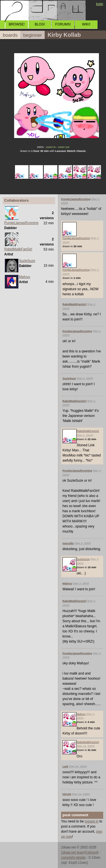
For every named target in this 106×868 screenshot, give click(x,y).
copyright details (73, 858)
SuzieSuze (27, 261)
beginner (33, 35)
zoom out (63, 147)
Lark (65, 766)
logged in (92, 821)
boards (10, 35)
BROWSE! (17, 24)
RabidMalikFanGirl (18, 249)
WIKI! (86, 24)
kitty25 (67, 794)
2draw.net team (73, 852)
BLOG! (40, 24)
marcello (68, 543)
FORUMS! (63, 24)
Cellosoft (92, 852)
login (100, 4)
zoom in (51, 147)
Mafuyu (24, 277)
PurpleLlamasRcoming (21, 223)
